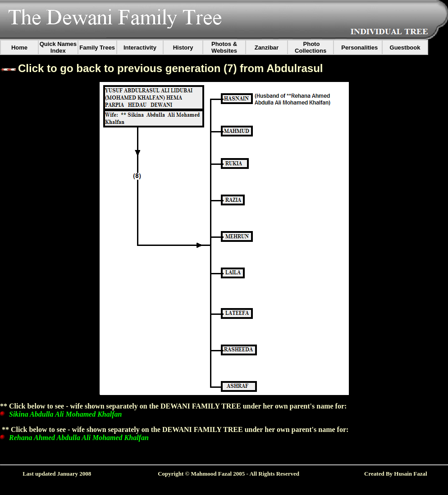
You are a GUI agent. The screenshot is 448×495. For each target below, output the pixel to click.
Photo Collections (311, 47)
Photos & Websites (224, 47)
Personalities (359, 48)
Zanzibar (267, 48)
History (183, 48)
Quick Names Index (58, 47)
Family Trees (97, 48)
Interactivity (140, 48)
